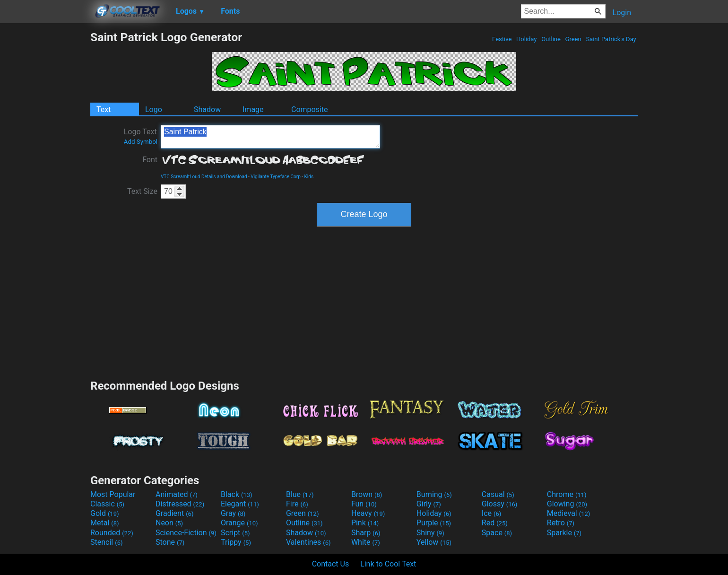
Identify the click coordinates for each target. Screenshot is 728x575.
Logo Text (141, 136)
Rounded (112, 533)
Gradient (174, 513)
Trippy (236, 542)
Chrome (567, 494)
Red (495, 523)
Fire (297, 504)
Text (104, 109)
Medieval (569, 513)
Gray (233, 513)
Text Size (142, 191)
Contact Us (331, 564)
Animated (177, 494)
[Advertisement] (45, 172)
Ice (491, 513)
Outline (551, 39)
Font (150, 160)
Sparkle (564, 533)
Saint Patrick (270, 137)
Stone (170, 542)
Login (622, 13)
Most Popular (113, 494)
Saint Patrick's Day (611, 39)
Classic (107, 504)
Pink (365, 523)
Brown (367, 494)
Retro (561, 523)
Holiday (527, 39)
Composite (310, 109)
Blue (300, 494)
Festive (502, 39)
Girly (429, 504)
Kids (309, 177)
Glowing (567, 504)
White (366, 542)
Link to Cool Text (388, 564)
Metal (105, 523)
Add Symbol (141, 142)
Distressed (180, 504)
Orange (239, 523)
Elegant (240, 504)
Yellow (434, 542)
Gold (105, 513)
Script (235, 533)
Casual (498, 494)
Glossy (500, 504)
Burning (434, 494)
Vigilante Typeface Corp (276, 177)
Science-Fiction (186, 533)
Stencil (106, 542)
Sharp (366, 533)
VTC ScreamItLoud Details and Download (204, 177)
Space (497, 533)
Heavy (368, 513)
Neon (169, 523)
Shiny (430, 533)
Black (237, 494)
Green (573, 39)
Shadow (207, 109)
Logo (154, 109)
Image (253, 109)
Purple (434, 523)
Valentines (308, 542)
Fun (364, 504)
